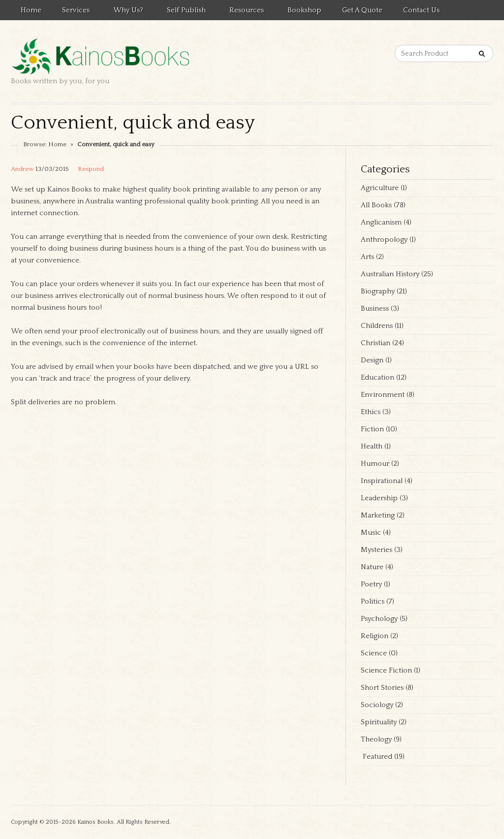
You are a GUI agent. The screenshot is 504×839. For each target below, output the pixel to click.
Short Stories (382, 688)
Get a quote (362, 10)
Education (378, 377)
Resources (245, 12)
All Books (376, 205)
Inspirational (382, 481)
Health (372, 446)
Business (375, 308)
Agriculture (380, 188)
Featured (377, 757)
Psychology (379, 619)
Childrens (377, 326)
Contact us (421, 10)
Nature (372, 567)
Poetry (371, 584)
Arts (367, 257)
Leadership (379, 498)
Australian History (390, 274)
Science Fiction (386, 670)
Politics (373, 601)
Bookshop (304, 10)
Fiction (372, 429)
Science (374, 653)
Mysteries (377, 550)
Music (371, 532)
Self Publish (185, 12)
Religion (375, 636)
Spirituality (379, 722)
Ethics (371, 412)
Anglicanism (381, 222)
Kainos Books (95, 822)
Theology (376, 739)
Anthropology (384, 240)
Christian (376, 343)
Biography (378, 291)
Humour (375, 464)
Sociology (377, 705)
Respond (91, 169)
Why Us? (127, 12)
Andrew (22, 169)
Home (31, 10)
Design (372, 360)
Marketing (378, 515)
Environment (383, 395)
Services (74, 12)
